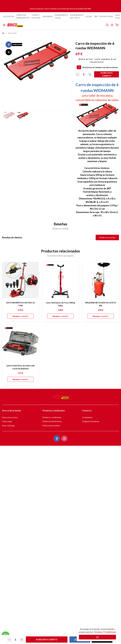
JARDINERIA (47, 16)
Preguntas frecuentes (91, 421)
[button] (112, 25)
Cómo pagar (7, 421)
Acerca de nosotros (10, 417)
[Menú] (4, 25)
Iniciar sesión (117, 16)
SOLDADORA (9, 16)
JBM (96, 16)
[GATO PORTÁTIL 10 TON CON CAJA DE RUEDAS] (20, 343)
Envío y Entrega (8, 426)
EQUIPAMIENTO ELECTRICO (77, 16)
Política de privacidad (51, 426)
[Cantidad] (84, 74)
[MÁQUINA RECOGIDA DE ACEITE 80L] (101, 280)
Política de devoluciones (52, 421)
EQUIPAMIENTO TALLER (61, 16)
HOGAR (89, 16)
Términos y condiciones (52, 417)
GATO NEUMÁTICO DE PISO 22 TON (20, 304)
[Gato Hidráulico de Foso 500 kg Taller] (61, 280)
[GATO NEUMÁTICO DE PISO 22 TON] (20, 280)
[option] (37, 61)
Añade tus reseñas (107, 237)
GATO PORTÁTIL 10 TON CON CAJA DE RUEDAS (20, 367)
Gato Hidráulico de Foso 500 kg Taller (60, 304)
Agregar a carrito (107, 74)
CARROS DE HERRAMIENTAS (23, 16)
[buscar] (107, 25)
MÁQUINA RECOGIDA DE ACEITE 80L (101, 304)
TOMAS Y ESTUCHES (36, 16)
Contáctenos (87, 417)
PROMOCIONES (106, 16)
